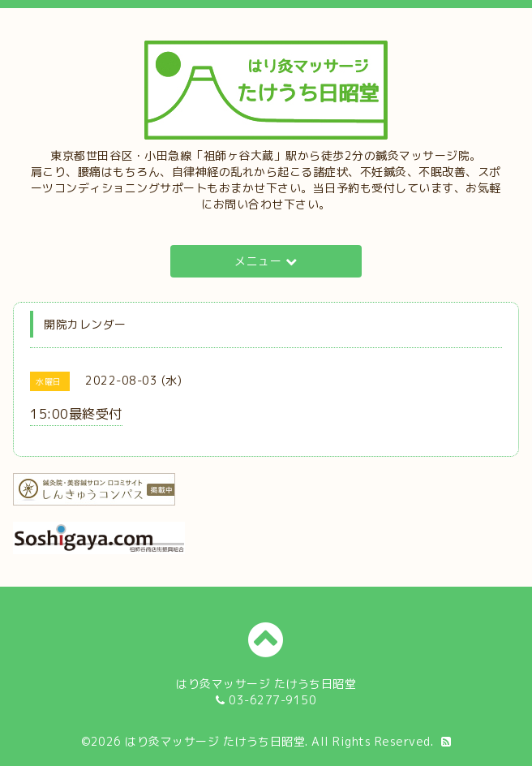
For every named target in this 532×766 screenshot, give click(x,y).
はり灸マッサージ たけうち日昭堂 (215, 741)
